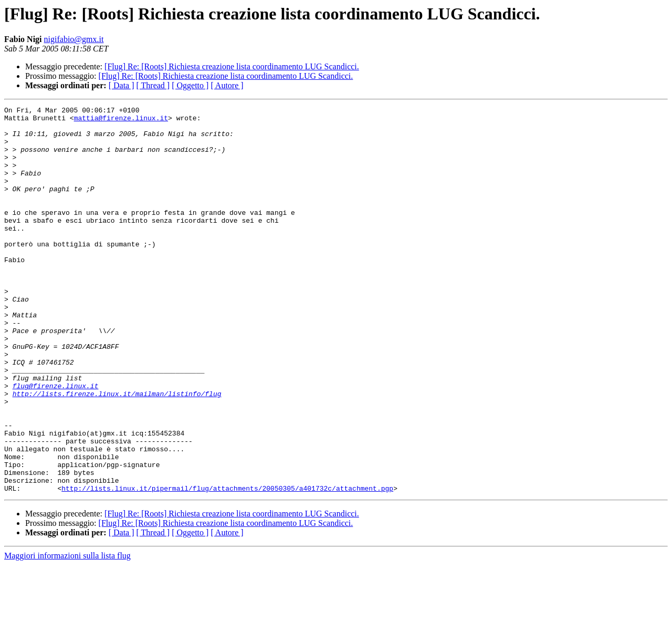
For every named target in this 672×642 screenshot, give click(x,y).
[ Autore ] (227, 85)
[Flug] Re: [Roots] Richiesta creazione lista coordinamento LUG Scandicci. (232, 66)
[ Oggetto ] (190, 85)
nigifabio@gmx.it (74, 39)
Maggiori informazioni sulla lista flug (67, 633)
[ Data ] (122, 85)
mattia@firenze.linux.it (121, 121)
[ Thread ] (153, 85)
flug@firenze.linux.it (56, 442)
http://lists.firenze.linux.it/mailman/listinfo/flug (117, 452)
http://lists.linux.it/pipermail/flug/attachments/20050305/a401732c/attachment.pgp (227, 565)
